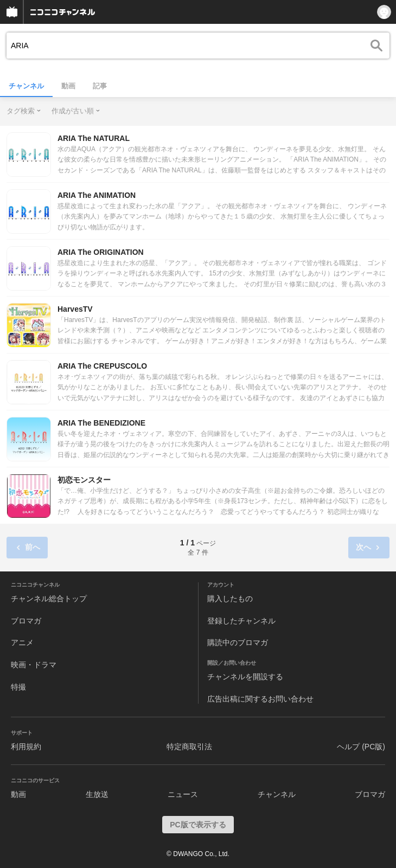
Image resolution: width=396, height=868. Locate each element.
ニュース (183, 794)
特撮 (18, 687)
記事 (100, 86)
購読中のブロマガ (238, 642)
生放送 (97, 794)
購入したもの (230, 599)
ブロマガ (26, 621)
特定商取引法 (189, 747)
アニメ (22, 642)
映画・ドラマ (34, 665)
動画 (68, 86)
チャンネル (26, 86)
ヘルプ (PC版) (361, 747)
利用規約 (26, 747)
